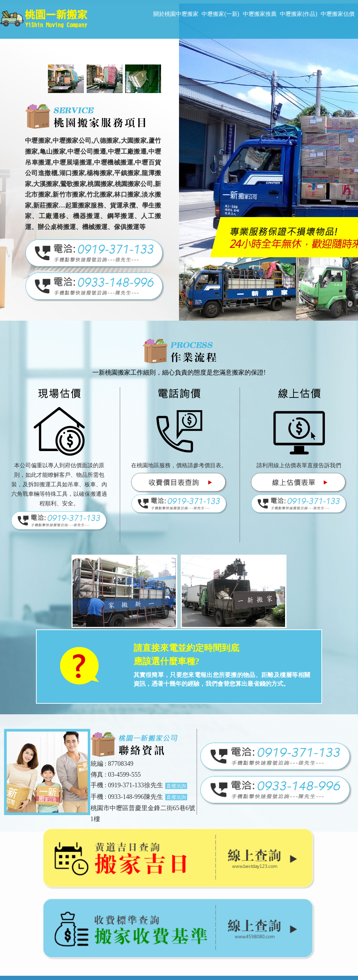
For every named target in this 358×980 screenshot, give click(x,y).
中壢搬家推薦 (260, 14)
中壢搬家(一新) (220, 14)
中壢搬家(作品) (299, 14)
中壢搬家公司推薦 (287, 951)
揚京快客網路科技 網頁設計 (237, 973)
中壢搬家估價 (338, 14)
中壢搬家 (179, 951)
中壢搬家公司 (246, 951)
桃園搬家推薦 (66, 951)
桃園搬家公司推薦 (143, 951)
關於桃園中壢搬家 (176, 14)
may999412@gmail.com (187, 933)
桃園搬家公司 (102, 951)
